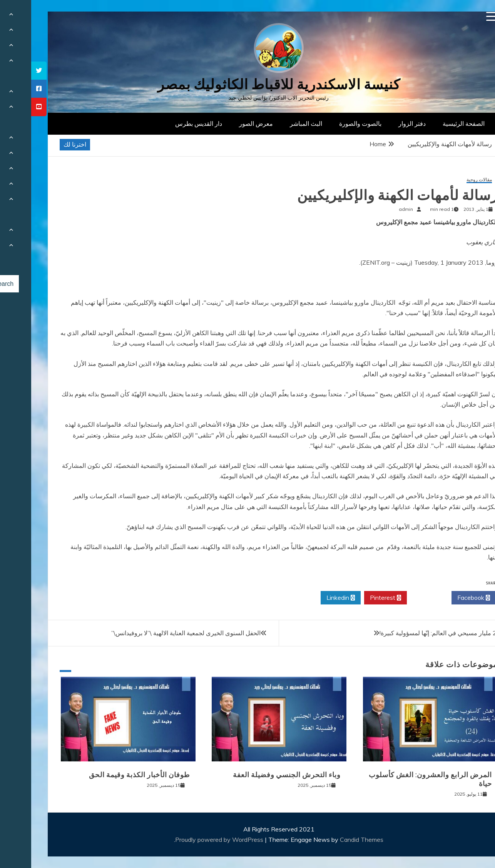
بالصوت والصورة (329, 124)
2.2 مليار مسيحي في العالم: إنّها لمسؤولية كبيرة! (409, 633)
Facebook (442, 598)
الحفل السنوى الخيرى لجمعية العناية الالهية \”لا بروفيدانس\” (155, 633)
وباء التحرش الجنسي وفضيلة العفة (256, 775)
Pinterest (354, 598)
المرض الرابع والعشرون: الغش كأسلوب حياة (399, 779)
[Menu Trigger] (460, 16)
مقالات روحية (448, 180)
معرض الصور (225, 124)
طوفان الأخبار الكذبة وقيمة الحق (108, 775)
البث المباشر (275, 124)
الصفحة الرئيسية (432, 124)
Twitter (398, 598)
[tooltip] (8, 71)
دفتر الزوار (381, 124)
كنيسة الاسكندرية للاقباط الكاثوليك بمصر (248, 84)
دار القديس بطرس (167, 124)
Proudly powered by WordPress (189, 840)
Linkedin (309, 598)
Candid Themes (330, 840)
